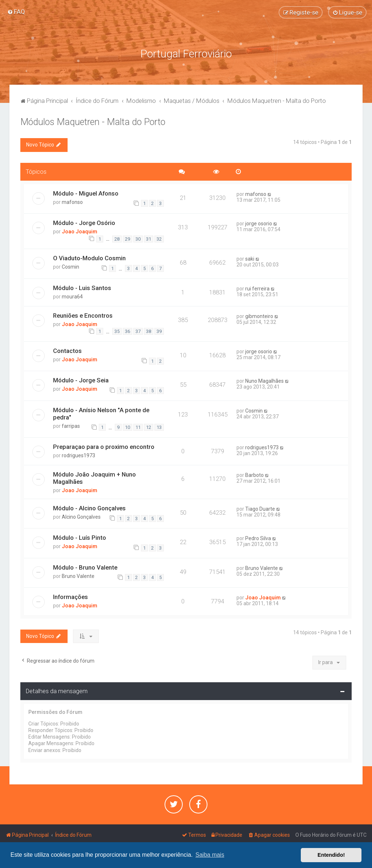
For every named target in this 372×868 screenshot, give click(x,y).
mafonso (72, 200)
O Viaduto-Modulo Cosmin (89, 257)
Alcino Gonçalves (81, 515)
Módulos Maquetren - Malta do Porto (93, 120)
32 (159, 237)
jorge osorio (259, 222)
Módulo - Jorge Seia (81, 379)
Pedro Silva (258, 537)
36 (128, 330)
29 (128, 237)
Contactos (67, 349)
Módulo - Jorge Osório (84, 221)
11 (138, 426)
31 (149, 237)
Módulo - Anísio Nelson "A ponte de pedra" (101, 412)
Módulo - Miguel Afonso (86, 192)
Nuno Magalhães (264, 379)
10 (128, 426)
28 (117, 237)
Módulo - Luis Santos (82, 286)
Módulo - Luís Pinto (80, 536)
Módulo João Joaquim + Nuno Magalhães (94, 476)
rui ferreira (257, 287)
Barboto (254, 473)
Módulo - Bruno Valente (85, 566)
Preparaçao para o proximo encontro (104, 445)
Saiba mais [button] (210, 855)
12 (149, 426)
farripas (71, 424)
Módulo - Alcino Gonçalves (89, 506)
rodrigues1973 (78, 454)
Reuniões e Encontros (83, 314)
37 (138, 330)
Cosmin (70, 265)
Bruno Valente (78, 574)
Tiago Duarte (260, 507)
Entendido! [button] (331, 855)
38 (149, 330)
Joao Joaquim (80, 230)
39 (159, 330)
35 (117, 330)
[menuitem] (16, 12)
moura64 (72, 295)
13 (159, 426)
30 (138, 237)
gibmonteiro (259, 314)
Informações (70, 595)
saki (250, 257)
